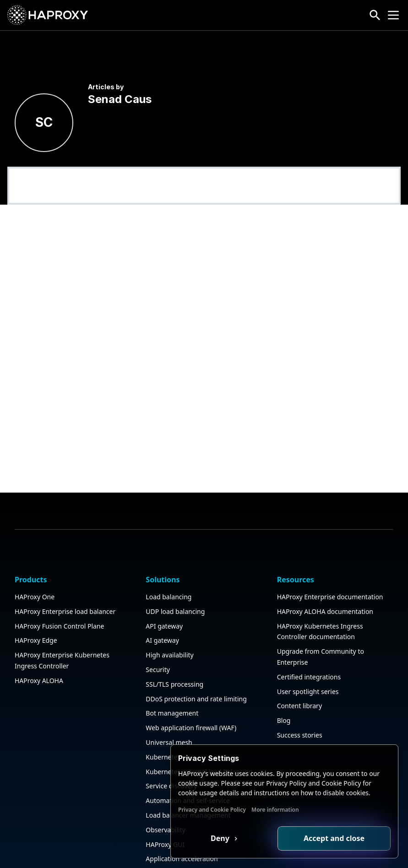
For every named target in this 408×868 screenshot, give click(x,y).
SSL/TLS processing (174, 647)
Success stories (300, 698)
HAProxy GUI (165, 807)
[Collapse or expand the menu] (393, 15)
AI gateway (162, 604)
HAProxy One (35, 560)
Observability (166, 793)
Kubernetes (163, 720)
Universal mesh (169, 705)
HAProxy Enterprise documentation (330, 560)
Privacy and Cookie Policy (212, 810)
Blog (284, 683)
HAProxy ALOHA (39, 643)
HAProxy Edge (36, 604)
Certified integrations (309, 640)
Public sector (165, 836)
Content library (299, 669)
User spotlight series (308, 654)
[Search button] (375, 15)
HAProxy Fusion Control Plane (59, 589)
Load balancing (169, 560)
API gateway (164, 589)
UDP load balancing (175, 574)
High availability (169, 618)
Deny (221, 838)
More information (275, 810)
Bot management (172, 676)
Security (158, 632)
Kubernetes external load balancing (199, 735)
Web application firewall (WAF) (191, 691)
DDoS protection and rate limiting (196, 662)
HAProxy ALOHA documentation (325, 574)
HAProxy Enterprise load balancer (65, 574)
